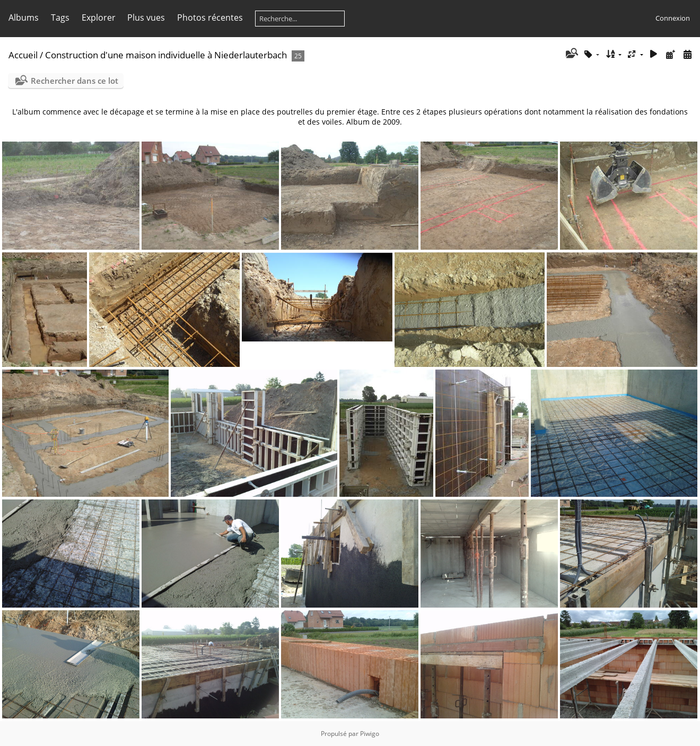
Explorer (99, 17)
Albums (24, 17)
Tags (60, 17)
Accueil (23, 55)
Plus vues (146, 17)
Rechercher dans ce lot (75, 81)
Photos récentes (210, 17)
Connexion (673, 18)
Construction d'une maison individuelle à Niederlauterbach (166, 55)
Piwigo (370, 734)
